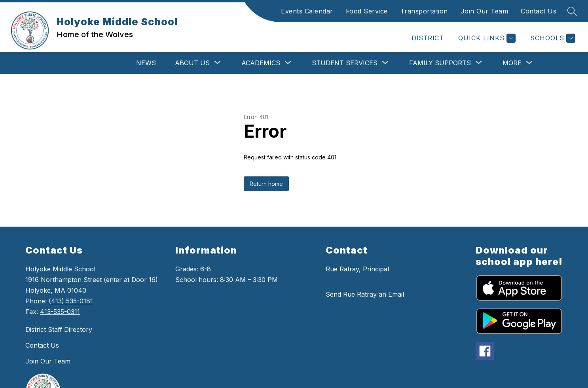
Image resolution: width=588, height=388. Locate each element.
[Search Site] (572, 11)
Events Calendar (307, 11)
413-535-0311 (60, 312)
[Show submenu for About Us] (192, 63)
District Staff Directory (59, 329)
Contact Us (539, 11)
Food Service (367, 11)
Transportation (424, 11)
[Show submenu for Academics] (261, 63)
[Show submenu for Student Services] (345, 63)
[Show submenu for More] (512, 63)
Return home (266, 184)
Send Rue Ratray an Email (365, 294)
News (146, 63)
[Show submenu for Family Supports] (440, 63)
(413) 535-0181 (71, 301)
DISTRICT (428, 38)
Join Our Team (485, 11)
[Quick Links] (486, 38)
